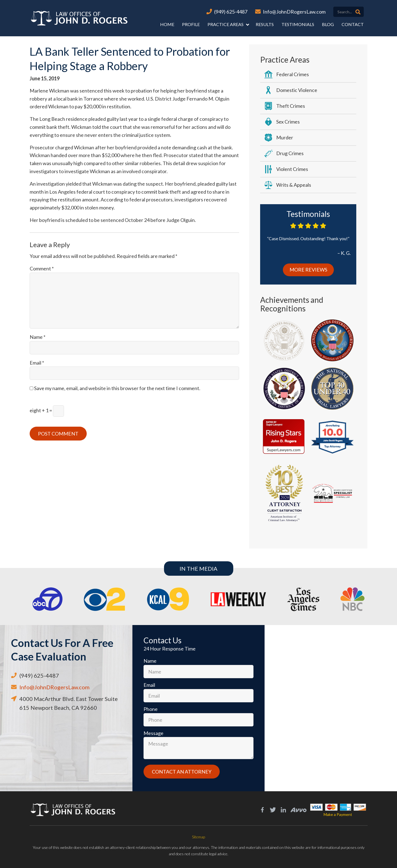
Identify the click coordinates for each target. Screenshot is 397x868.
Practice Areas (226, 24)
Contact (353, 24)
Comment (42, 268)
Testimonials (298, 24)
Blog (328, 24)
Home (167, 24)
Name (38, 337)
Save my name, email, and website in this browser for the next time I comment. (117, 388)
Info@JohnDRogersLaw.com (294, 12)
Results (265, 24)
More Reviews (308, 270)
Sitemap (198, 837)
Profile (191, 24)
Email (37, 363)
